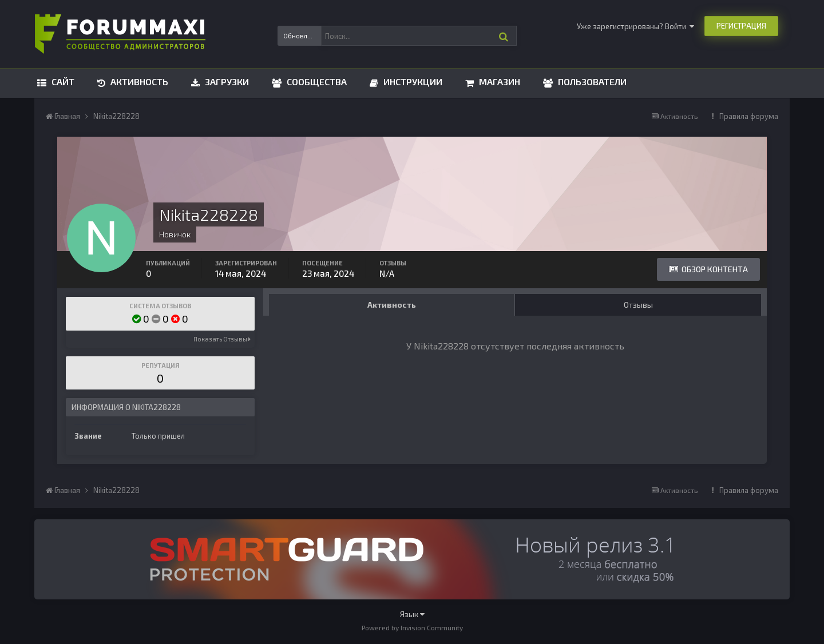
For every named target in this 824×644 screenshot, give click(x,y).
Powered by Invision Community (412, 627)
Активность (138, 82)
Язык (412, 614)
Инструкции (412, 82)
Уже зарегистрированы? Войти (635, 26)
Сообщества (316, 82)
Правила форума (749, 116)
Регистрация (741, 26)
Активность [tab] (392, 305)
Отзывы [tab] (638, 305)
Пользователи (591, 82)
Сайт (62, 82)
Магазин (498, 82)
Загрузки (226, 82)
